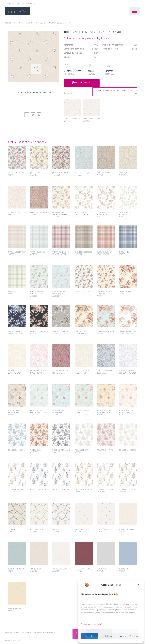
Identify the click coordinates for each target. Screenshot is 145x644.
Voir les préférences (130, 636)
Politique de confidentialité (91, 624)
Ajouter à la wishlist (79, 82)
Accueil (8, 23)
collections (19, 23)
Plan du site (52, 633)
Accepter (90, 636)
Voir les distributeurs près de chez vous (117, 82)
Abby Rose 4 (32, 23)
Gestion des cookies (13, 640)
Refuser (108, 636)
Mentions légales (12, 633)
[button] (139, 585)
